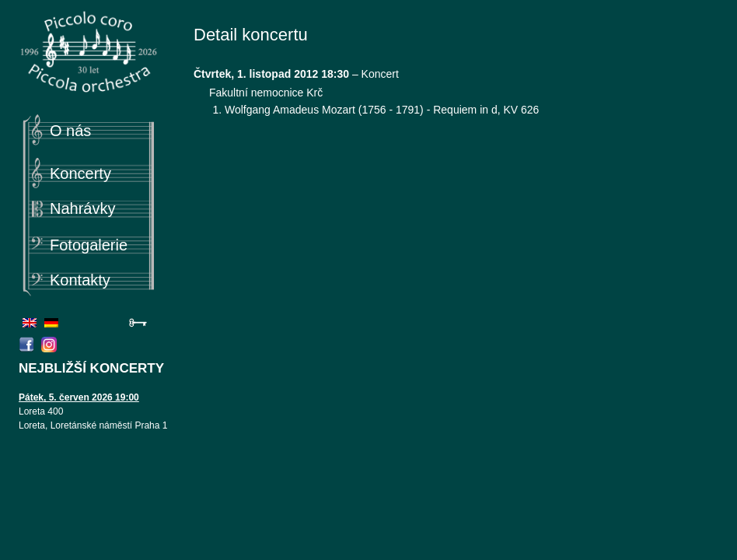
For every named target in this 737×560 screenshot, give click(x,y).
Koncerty (80, 173)
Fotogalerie (89, 245)
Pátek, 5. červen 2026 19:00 (79, 397)
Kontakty (80, 280)
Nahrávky (82, 208)
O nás (70, 131)
